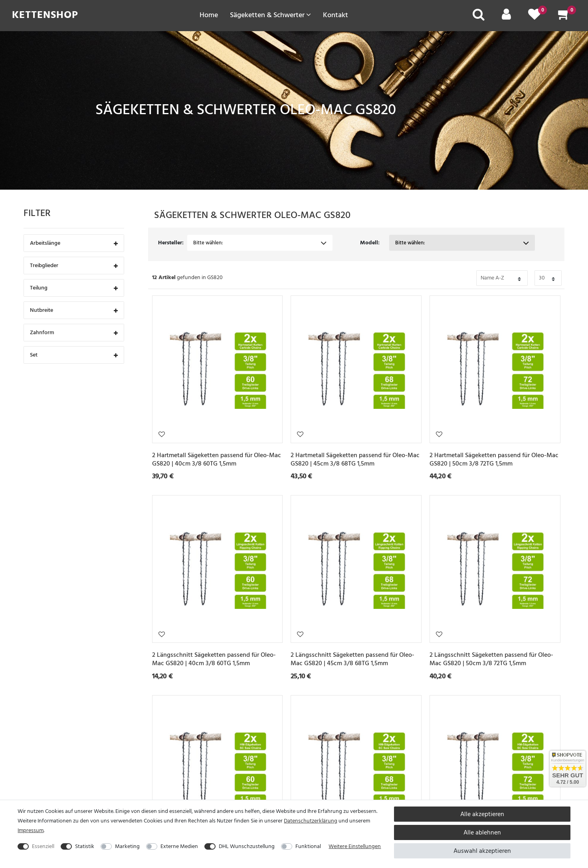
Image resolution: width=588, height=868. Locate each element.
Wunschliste (162, 434)
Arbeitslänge (74, 244)
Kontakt (336, 15)
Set (74, 356)
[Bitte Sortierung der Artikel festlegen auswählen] (502, 278)
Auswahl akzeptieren (482, 851)
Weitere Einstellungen (355, 846)
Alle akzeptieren (482, 814)
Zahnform (74, 333)
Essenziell (43, 846)
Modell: (370, 243)
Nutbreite (74, 311)
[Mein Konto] (506, 17)
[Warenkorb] (564, 17)
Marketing (127, 846)
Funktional (308, 846)
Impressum (31, 830)
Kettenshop (45, 15)
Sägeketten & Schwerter (270, 15)
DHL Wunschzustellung (247, 846)
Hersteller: (171, 243)
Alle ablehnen (482, 832)
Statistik (85, 846)
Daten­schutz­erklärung (311, 821)
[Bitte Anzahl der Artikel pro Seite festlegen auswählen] (548, 278)
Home (209, 15)
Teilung (74, 288)
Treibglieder (74, 266)
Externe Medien (179, 846)
